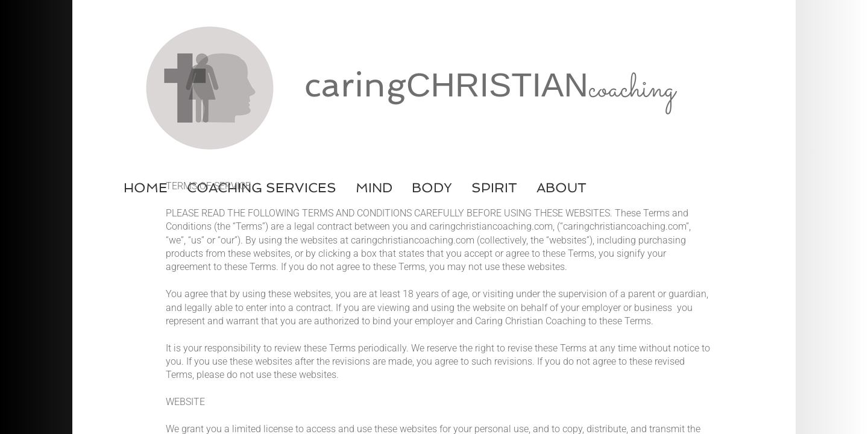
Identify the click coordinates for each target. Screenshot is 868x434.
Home (146, 187)
